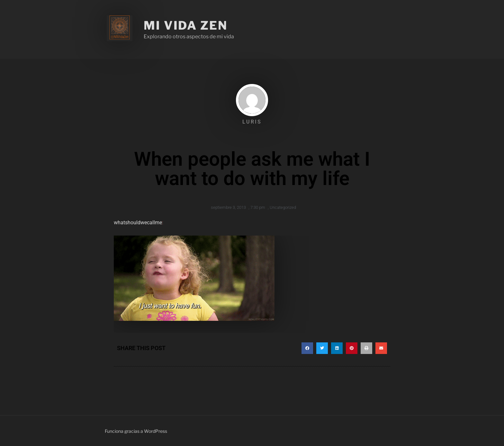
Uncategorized (283, 207)
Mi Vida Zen (186, 25)
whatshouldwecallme (138, 223)
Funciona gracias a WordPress (136, 431)
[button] (307, 348)
